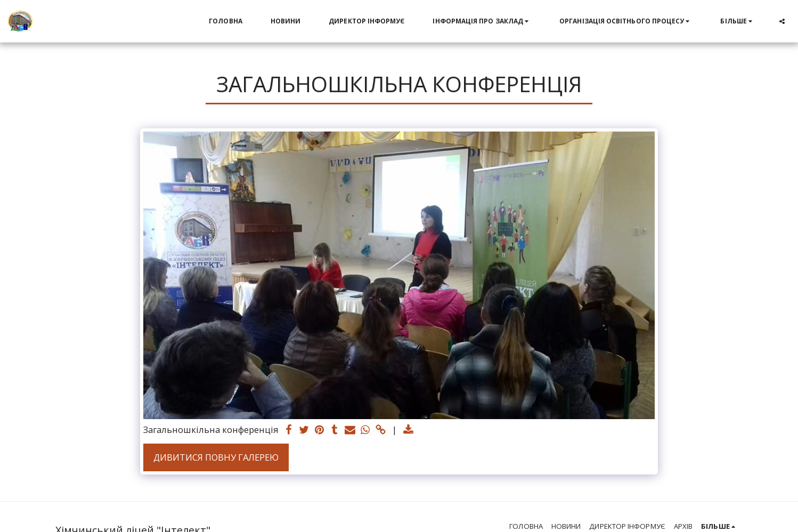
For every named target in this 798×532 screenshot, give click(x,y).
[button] (482, 21)
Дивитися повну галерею (216, 457)
